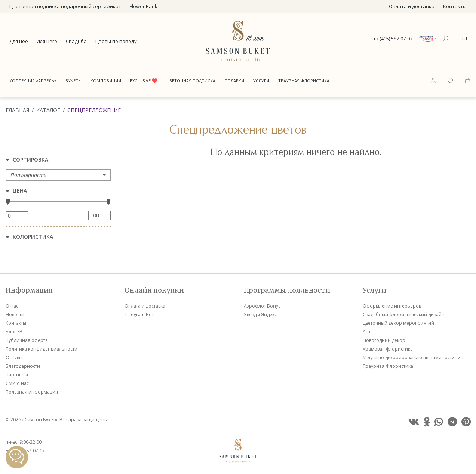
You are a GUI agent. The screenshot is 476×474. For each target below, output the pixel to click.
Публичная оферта (27, 340)
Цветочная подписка (191, 81)
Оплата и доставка (412, 6)
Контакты (455, 6)
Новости (15, 314)
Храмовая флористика (388, 349)
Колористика (33, 237)
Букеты (73, 81)
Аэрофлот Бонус (262, 306)
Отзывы (14, 357)
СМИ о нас (17, 383)
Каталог (48, 110)
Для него (47, 41)
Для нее (19, 41)
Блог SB (14, 332)
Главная (17, 110)
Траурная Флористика (304, 81)
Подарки (234, 81)
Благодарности (23, 366)
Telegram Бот (139, 314)
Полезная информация (32, 392)
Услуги (261, 81)
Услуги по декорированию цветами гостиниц (413, 357)
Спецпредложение (94, 110)
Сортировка (30, 160)
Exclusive (144, 81)
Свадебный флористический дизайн (404, 314)
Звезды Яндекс (260, 314)
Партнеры (17, 375)
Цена (20, 191)
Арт (367, 332)
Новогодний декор (384, 340)
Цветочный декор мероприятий (398, 323)
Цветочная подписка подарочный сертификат (65, 6)
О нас (12, 306)
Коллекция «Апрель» (33, 81)
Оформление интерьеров (392, 306)
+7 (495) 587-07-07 (393, 39)
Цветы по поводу (116, 41)
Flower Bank (144, 6)
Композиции (106, 81)
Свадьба (76, 41)
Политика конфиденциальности (42, 349)
